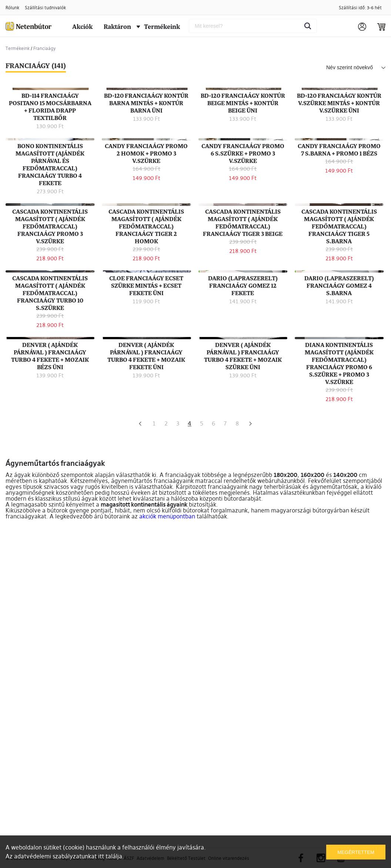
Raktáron (117, 26)
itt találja (110, 856)
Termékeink (158, 26)
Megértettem (356, 852)
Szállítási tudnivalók (45, 8)
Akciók (82, 26)
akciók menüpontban (167, 830)
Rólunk (12, 8)
